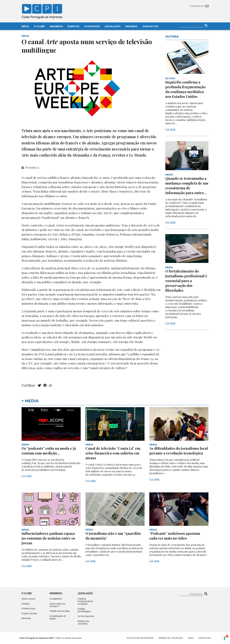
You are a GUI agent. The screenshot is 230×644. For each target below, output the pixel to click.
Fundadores (56, 599)
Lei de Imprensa (86, 616)
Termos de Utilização (171, 638)
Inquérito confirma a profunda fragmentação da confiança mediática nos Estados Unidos (185, 89)
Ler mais (170, 129)
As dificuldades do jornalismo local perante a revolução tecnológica (179, 451)
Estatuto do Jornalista (83, 622)
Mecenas (131, 26)
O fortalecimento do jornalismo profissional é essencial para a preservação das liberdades (186, 281)
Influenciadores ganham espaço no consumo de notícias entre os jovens (48, 538)
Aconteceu (92, 26)
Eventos (73, 26)
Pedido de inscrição (60, 611)
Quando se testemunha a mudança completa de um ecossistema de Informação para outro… (187, 186)
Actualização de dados (58, 617)
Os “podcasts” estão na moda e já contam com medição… (49, 451)
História (25, 604)
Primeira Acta (28, 608)
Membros (56, 26)
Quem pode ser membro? (58, 605)
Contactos (150, 26)
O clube (27, 593)
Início (25, 26)
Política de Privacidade (140, 638)
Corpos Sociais (29, 613)
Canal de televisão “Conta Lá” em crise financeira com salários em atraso (113, 453)
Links (191, 638)
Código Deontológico (84, 610)
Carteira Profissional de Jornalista (85, 601)
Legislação (113, 26)
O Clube (39, 26)
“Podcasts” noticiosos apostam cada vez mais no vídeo (175, 536)
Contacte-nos (199, 6)
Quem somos (28, 599)
